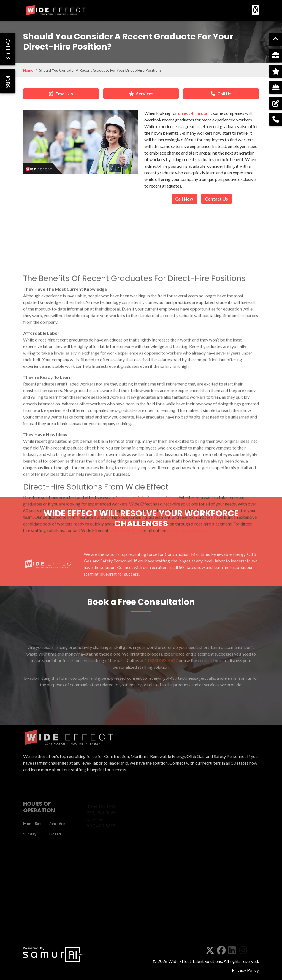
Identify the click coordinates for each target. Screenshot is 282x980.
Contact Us (216, 199)
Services (141, 94)
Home (28, 70)
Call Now (184, 199)
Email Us (61, 94)
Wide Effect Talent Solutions (195, 961)
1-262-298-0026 (125, 623)
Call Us (221, 94)
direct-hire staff (195, 113)
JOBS (8, 81)
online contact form (187, 623)
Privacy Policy (245, 970)
